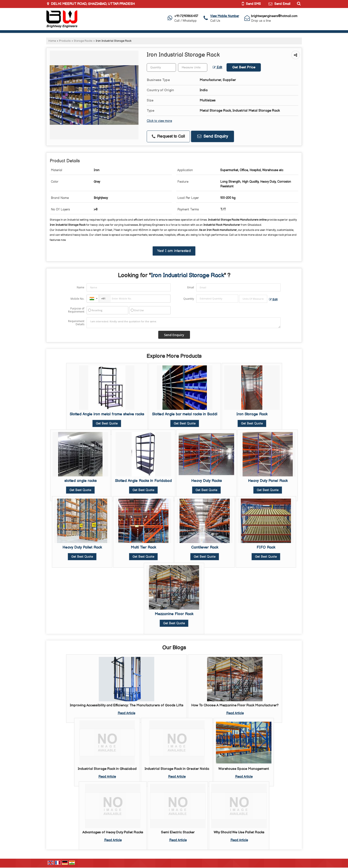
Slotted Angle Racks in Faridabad (143, 481)
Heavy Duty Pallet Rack (82, 547)
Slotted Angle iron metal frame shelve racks (107, 414)
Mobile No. (77, 299)
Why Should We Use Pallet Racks (239, 832)
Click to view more (159, 121)
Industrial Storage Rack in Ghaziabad (107, 769)
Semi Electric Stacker (178, 832)
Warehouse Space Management (244, 769)
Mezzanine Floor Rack (174, 614)
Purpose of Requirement (76, 310)
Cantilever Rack (205, 547)
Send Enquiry (213, 136)
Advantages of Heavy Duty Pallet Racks (113, 832)
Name (81, 287)
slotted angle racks (80, 481)
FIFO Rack (266, 547)
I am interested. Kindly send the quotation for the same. (184, 323)
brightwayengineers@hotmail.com (274, 16)
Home (52, 41)
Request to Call (168, 136)
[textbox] (193, 67)
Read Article (126, 713)
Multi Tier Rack (143, 547)
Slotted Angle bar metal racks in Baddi (185, 414)
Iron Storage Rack (252, 414)
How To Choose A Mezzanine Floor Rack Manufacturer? (235, 705)
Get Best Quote (107, 423)
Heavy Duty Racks (206, 481)
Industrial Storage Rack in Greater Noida (177, 769)
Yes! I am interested (174, 251)
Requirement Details (76, 323)
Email (191, 287)
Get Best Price (244, 67)
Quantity (189, 299)
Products (65, 41)
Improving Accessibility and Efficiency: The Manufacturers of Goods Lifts (127, 705)
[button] (225, 16)
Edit (217, 67)
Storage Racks (83, 41)
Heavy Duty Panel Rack (268, 481)
